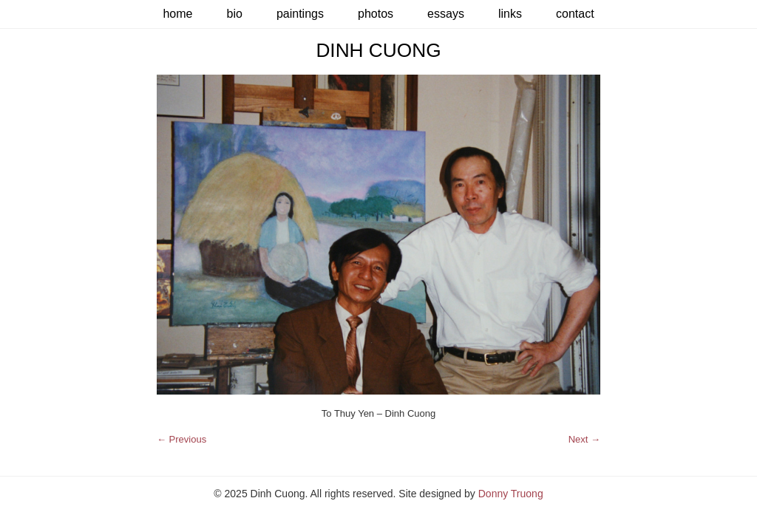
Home (177, 14)
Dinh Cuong (378, 50)
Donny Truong (511, 494)
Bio (234, 14)
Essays (446, 14)
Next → (584, 439)
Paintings (300, 14)
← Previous (181, 439)
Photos (376, 14)
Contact (575, 14)
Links (510, 14)
